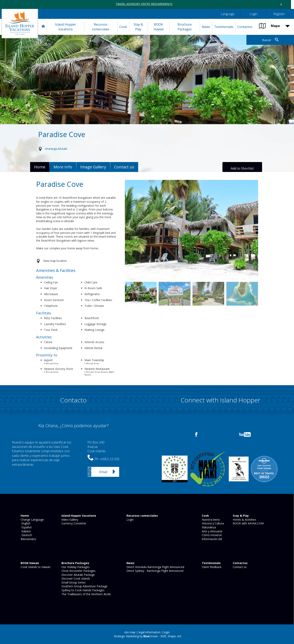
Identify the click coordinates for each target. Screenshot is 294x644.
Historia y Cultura (212, 523)
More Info (63, 167)
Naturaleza (208, 527)
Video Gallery (69, 520)
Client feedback (211, 567)
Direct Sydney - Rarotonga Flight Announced (155, 571)
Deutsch (26, 535)
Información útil (212, 539)
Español (26, 527)
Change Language (32, 520)
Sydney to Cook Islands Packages (83, 590)
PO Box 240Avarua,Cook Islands (97, 447)
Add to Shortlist (242, 168)
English (25, 523)
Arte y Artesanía (212, 531)
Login (130, 520)
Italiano (25, 531)
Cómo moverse (211, 535)
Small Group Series (73, 582)
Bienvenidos (28, 539)
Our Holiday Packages (75, 567)
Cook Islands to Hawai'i (35, 567)
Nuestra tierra (210, 520)
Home (40, 167)
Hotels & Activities (244, 520)
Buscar (267, 40)
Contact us (239, 567)
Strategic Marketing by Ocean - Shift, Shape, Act (148, 636)
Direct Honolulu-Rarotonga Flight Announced (155, 567)
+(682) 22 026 (110, 459)
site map (130, 632)
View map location (55, 261)
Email (103, 472)
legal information (149, 632)
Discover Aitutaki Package (78, 575)
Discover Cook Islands (75, 578)
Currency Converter (73, 523)
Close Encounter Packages (78, 571)
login (167, 632)
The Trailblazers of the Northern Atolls (86, 594)
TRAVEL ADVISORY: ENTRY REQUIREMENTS (144, 4)
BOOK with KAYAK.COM (248, 523)
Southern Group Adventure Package (84, 586)
